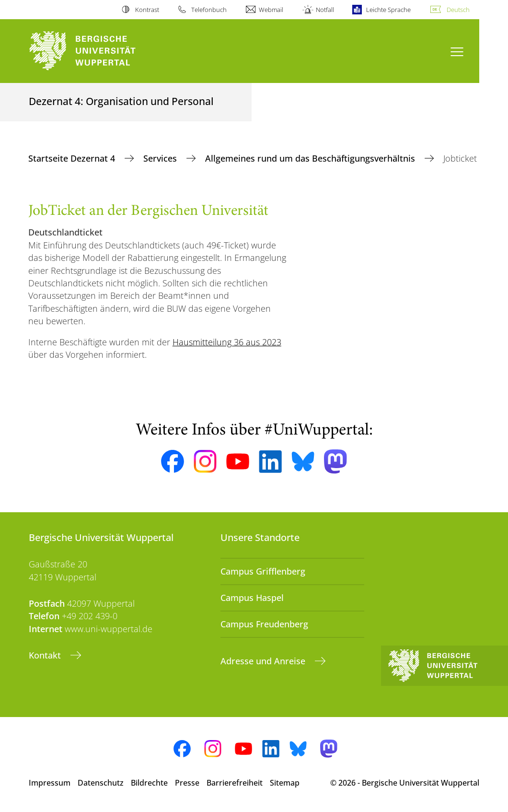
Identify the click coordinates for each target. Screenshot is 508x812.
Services (161, 158)
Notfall (325, 10)
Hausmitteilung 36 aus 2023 (227, 342)
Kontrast (147, 10)
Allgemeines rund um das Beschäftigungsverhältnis (311, 158)
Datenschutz (101, 783)
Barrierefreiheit (235, 783)
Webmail (271, 10)
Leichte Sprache (388, 10)
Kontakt (46, 655)
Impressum (50, 783)
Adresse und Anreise (264, 661)
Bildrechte (149, 783)
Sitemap (285, 783)
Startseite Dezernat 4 (73, 158)
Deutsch (458, 10)
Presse (187, 783)
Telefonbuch (209, 10)
